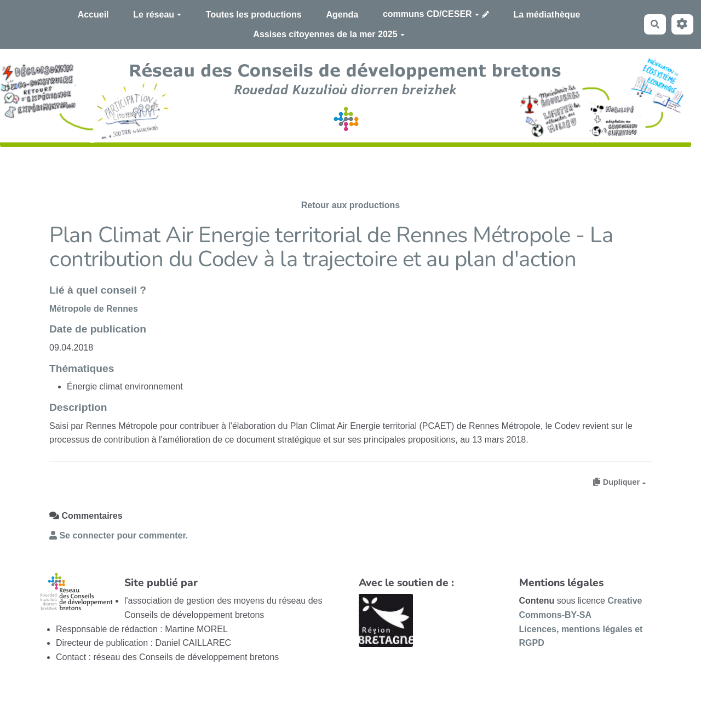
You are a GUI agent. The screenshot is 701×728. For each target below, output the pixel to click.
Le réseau (157, 15)
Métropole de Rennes (94, 309)
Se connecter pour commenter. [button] (119, 535)
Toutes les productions (254, 15)
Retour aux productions (350, 205)
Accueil (93, 15)
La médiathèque (547, 15)
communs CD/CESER (431, 14)
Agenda (342, 15)
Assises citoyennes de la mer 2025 (329, 34)
